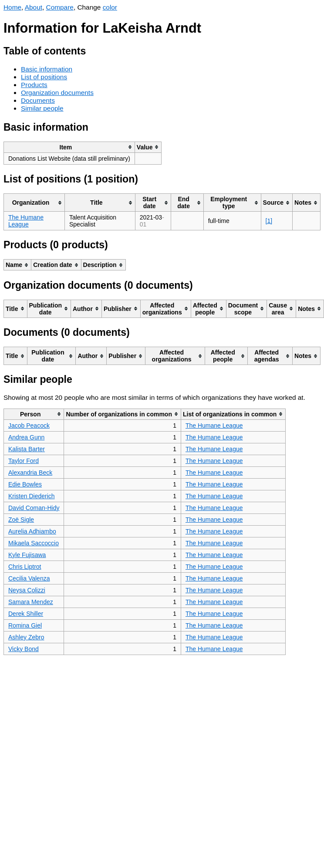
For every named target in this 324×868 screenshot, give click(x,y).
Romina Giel (25, 625)
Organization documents (57, 93)
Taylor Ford (24, 461)
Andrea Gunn (26, 437)
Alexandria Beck (30, 473)
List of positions (44, 77)
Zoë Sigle (21, 520)
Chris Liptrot (25, 567)
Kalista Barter (27, 449)
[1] (269, 221)
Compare (60, 7)
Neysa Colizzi (27, 590)
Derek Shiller (26, 614)
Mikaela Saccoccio (34, 543)
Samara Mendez (31, 602)
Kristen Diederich (32, 496)
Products (34, 85)
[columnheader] (69, 147)
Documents (38, 100)
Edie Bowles (25, 484)
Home (12, 7)
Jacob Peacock (29, 426)
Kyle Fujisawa (27, 555)
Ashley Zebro (26, 637)
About (34, 7)
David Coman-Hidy (34, 508)
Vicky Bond (24, 649)
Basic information (47, 69)
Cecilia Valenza (29, 578)
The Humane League (26, 221)
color (110, 7)
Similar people (42, 108)
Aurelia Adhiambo (32, 531)
